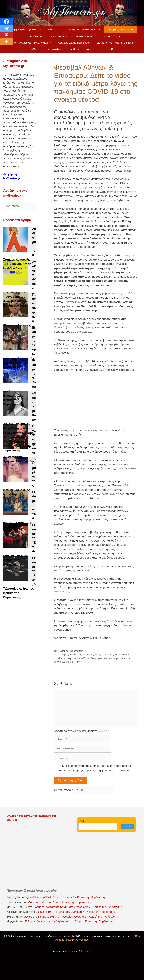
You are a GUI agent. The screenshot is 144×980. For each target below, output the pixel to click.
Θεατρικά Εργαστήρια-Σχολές (74, 43)
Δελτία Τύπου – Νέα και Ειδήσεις (119, 43)
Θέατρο (56, 29)
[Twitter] (7, 28)
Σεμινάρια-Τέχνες (54, 49)
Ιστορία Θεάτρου (87, 36)
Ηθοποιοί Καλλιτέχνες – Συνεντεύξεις (31, 43)
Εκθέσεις (74, 49)
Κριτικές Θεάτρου (34, 36)
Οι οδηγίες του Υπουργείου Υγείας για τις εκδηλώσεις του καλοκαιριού (94, 655)
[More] (7, 42)
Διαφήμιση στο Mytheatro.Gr (26, 29)
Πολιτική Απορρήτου (77, 940)
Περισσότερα (97, 49)
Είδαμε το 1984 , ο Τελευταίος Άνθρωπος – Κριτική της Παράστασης (75, 912)
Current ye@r (64, 790)
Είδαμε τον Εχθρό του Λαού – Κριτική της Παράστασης (59, 902)
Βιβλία (34, 49)
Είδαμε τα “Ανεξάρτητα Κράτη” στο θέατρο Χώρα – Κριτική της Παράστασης (77, 907)
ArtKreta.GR (86, 951)
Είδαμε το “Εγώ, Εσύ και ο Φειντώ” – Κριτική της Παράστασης (70, 897)
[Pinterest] (7, 35)
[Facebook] (7, 22)
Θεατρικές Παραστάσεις (121, 29)
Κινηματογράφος (59, 36)
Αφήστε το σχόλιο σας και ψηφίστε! (76, 731)
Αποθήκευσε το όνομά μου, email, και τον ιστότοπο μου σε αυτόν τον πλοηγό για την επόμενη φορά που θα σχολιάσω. (95, 768)
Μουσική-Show (112, 36)
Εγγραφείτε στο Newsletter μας (84, 29)
